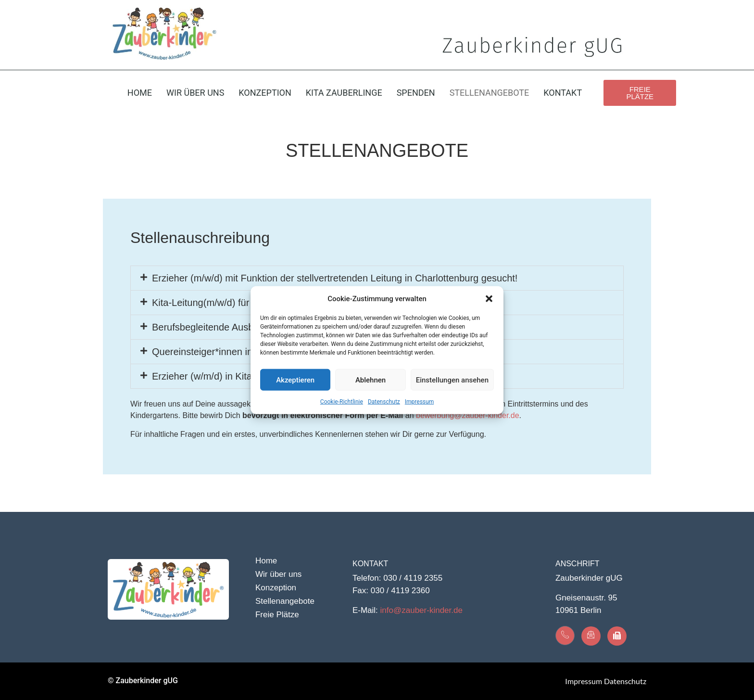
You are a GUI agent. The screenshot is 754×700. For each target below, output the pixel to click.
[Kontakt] (565, 636)
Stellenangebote (490, 93)
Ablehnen (371, 380)
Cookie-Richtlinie (342, 402)
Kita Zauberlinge (344, 93)
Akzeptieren (295, 380)
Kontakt (563, 93)
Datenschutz (384, 402)
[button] (489, 299)
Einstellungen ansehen (452, 380)
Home (140, 93)
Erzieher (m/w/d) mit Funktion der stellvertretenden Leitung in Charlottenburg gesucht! (335, 278)
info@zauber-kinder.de (421, 610)
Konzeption (265, 93)
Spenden (416, 93)
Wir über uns (195, 93)
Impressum (419, 402)
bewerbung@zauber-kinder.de (468, 415)
